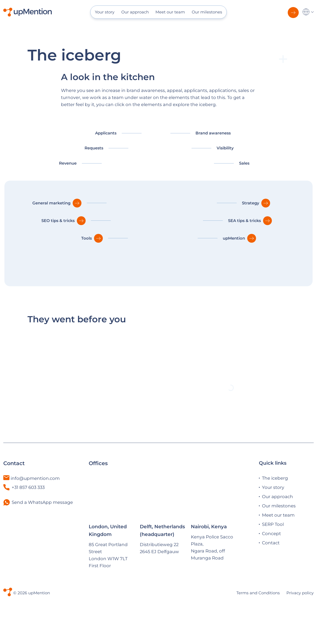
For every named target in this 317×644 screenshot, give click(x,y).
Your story (105, 12)
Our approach (135, 12)
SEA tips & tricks (244, 221)
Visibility (225, 148)
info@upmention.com (35, 505)
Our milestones (207, 12)
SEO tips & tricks (58, 221)
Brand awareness (213, 133)
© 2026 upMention (32, 612)
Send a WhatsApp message (42, 529)
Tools (87, 238)
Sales (244, 163)
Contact (271, 570)
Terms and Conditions (258, 612)
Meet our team (170, 12)
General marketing (51, 203)
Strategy (251, 203)
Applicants (106, 133)
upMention (234, 238)
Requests (94, 148)
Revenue (68, 163)
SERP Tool (273, 551)
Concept (271, 561)
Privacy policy (300, 612)
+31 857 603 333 (24, 514)
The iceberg (275, 505)
